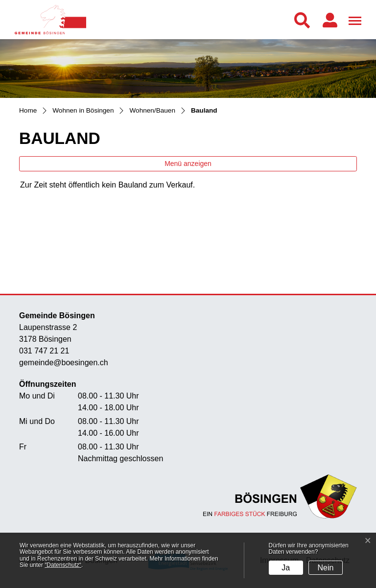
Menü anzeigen (188, 164)
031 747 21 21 (44, 351)
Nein (326, 568)
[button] (304, 20)
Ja (286, 568)
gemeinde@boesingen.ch (64, 363)
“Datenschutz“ (63, 565)
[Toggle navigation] (353, 19)
